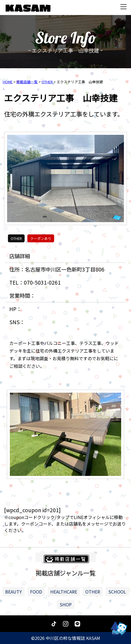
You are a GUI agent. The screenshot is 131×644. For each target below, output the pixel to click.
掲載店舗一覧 (27, 82)
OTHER (47, 82)
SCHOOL (117, 592)
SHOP (66, 604)
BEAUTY (14, 592)
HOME (8, 82)
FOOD (36, 592)
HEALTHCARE (64, 592)
